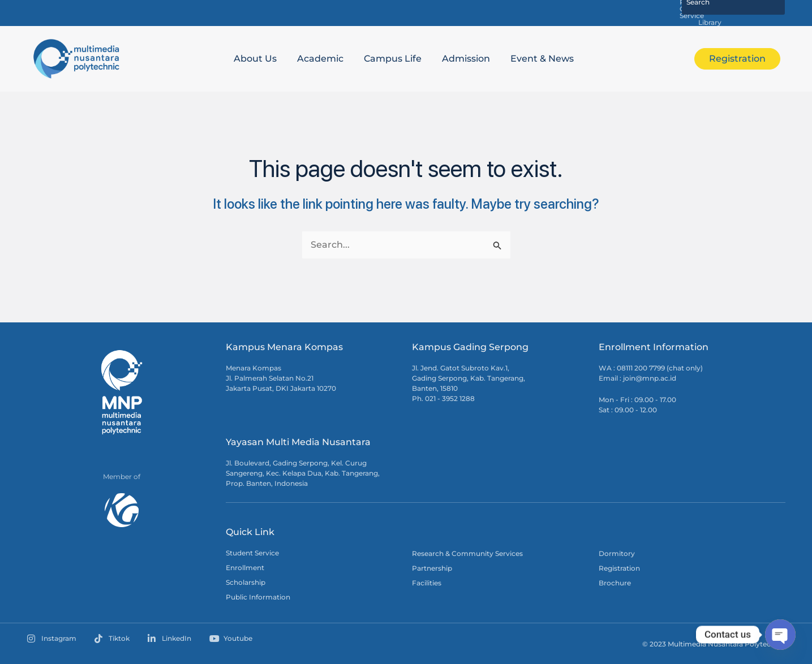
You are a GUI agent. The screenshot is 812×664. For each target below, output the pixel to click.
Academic (320, 57)
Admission (466, 57)
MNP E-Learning (467, 12)
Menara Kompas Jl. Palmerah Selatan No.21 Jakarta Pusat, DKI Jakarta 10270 (281, 377)
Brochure (615, 582)
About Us (255, 57)
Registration (619, 567)
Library (650, 12)
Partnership (432, 567)
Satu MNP (403, 12)
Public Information (258, 596)
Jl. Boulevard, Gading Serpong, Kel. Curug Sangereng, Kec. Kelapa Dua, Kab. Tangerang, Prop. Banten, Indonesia (303, 472)
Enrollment (245, 566)
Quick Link (250, 531)
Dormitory (617, 552)
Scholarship (246, 581)
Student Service (252, 552)
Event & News (542, 57)
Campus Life (393, 57)
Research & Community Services (467, 552)
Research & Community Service (566, 12)
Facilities (427, 582)
